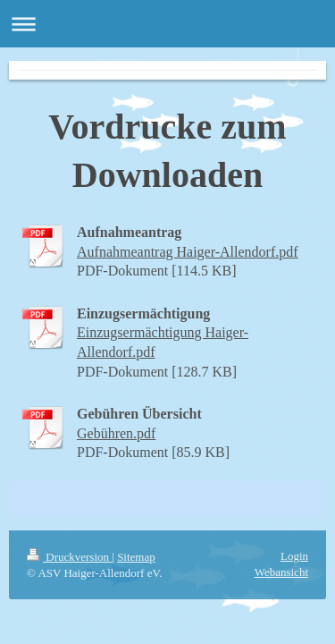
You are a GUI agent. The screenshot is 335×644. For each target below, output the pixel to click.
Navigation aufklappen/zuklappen (167, 24)
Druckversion (69, 557)
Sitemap (136, 557)
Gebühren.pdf (116, 433)
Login (294, 556)
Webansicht (281, 572)
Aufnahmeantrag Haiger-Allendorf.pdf (188, 252)
